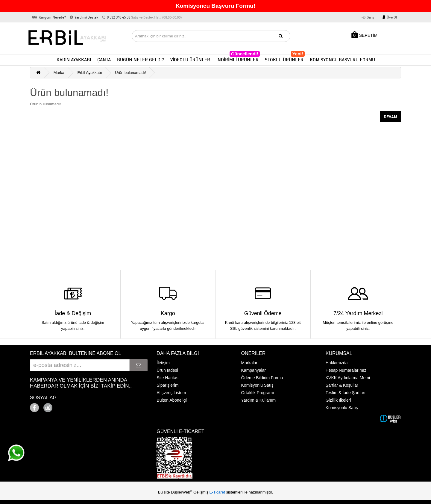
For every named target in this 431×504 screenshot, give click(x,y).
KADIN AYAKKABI (74, 60)
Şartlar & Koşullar (342, 385)
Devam (390, 117)
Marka (59, 73)
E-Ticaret (218, 492)
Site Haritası (168, 378)
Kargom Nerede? (52, 17)
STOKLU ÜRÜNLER (285, 59)
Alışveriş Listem (171, 393)
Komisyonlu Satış (257, 385)
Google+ (64, 406)
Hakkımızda (337, 363)
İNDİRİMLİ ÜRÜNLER (238, 59)
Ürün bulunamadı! (130, 73)
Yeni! (298, 54)
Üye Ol (392, 17)
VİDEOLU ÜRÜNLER (190, 60)
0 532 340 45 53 (144, 17)
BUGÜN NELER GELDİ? (141, 60)
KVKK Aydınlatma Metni (348, 378)
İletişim (163, 363)
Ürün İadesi (167, 370)
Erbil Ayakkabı (89, 73)
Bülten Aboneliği (172, 400)
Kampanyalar (254, 370)
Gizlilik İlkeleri (338, 400)
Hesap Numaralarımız (346, 370)
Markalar (249, 363)
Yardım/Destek (86, 17)
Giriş (370, 17)
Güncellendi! (245, 54)
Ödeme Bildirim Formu (262, 378)
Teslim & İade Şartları (346, 393)
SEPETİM (364, 35)
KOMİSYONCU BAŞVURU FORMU (342, 60)
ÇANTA (104, 60)
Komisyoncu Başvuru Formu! (215, 6)
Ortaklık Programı (258, 393)
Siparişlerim (167, 385)
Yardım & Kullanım (259, 400)
